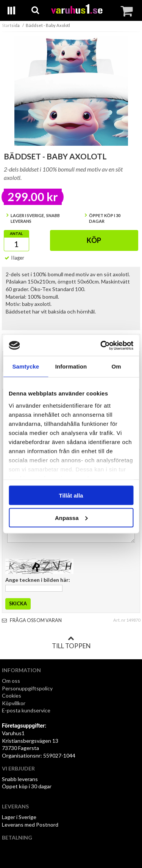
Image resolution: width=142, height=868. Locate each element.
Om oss (11, 681)
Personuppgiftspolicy (27, 688)
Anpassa (71, 517)
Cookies (12, 696)
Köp (94, 240)
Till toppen (71, 643)
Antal (16, 233)
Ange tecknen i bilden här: (38, 580)
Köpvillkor (14, 703)
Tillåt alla (71, 495)
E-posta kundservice (27, 710)
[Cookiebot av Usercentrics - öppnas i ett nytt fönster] (101, 345)
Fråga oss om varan (32, 620)
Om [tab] (116, 366)
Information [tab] (71, 366)
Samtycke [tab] (26, 366)
